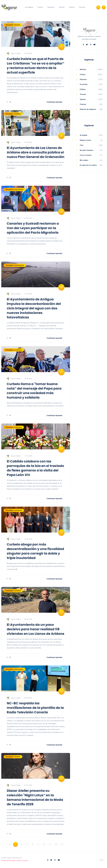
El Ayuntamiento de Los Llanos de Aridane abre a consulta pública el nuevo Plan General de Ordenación (36, 152)
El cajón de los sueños (88, 165)
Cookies (19, 861)
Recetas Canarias (86, 150)
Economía (84, 84)
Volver (100, 860)
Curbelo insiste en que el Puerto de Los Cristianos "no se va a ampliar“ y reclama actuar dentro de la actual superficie (36, 66)
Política (72, 7)
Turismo (83, 94)
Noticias (83, 69)
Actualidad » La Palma (13, 114)
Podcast (82, 7)
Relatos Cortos (85, 140)
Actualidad (29, 7)
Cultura (40, 7)
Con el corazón (86, 155)
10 (56, 844)
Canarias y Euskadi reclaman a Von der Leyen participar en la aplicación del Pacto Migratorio (33, 228)
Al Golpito (84, 135)
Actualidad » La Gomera (14, 350)
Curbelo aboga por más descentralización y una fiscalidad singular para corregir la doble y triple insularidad (35, 551)
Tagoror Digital (14, 53)
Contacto (25, 861)
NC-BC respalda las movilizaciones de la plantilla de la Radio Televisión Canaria (35, 708)
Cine (82, 145)
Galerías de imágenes (88, 109)
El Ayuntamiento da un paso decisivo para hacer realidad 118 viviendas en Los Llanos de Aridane (36, 629)
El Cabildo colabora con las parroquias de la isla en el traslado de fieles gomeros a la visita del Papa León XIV (35, 468)
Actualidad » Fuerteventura (15, 265)
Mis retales (84, 160)
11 (62, 844)
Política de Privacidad (8, 861)
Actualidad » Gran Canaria (14, 190)
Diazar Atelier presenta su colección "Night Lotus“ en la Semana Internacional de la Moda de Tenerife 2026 (35, 797)
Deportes (51, 7)
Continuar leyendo (56, 102)
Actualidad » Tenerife (13, 25)
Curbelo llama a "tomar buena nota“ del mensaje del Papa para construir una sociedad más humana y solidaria (34, 391)
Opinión (62, 7)
